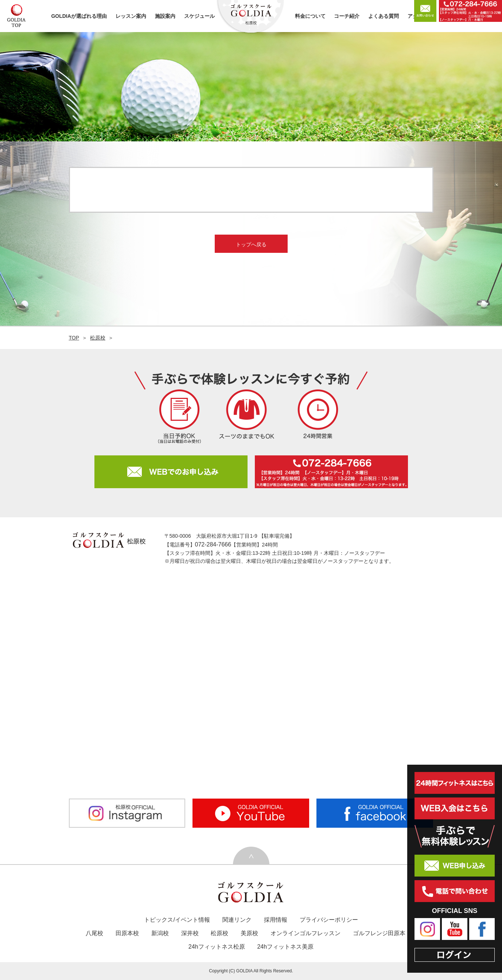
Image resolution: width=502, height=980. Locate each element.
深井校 (190, 933)
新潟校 (160, 933)
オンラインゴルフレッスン (306, 933)
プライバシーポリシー (329, 920)
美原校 (249, 933)
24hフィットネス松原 (217, 947)
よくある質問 (384, 16)
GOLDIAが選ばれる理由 (79, 16)
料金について (310, 16)
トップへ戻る (251, 244)
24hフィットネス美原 (285, 947)
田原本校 (127, 933)
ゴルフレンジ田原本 (379, 933)
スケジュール (199, 16)
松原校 (98, 338)
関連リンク (237, 920)
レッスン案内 (131, 16)
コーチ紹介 (347, 16)
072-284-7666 (213, 544)
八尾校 (94, 933)
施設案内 (165, 16)
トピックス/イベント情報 (177, 920)
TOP (74, 338)
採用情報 (276, 920)
